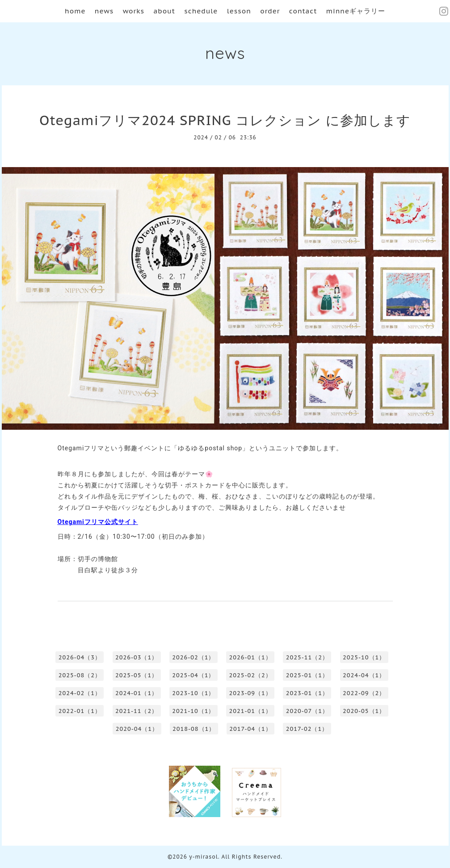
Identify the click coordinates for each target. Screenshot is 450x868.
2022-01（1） (80, 711)
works (134, 11)
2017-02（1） (307, 729)
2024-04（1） (364, 675)
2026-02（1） (193, 657)
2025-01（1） (307, 675)
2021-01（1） (250, 711)
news (104, 11)
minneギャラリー (356, 11)
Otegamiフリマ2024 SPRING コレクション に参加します (225, 120)
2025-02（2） (250, 675)
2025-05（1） (137, 675)
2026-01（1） (250, 657)
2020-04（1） (137, 729)
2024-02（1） (80, 693)
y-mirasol (203, 857)
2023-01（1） (307, 693)
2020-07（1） (307, 711)
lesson (239, 11)
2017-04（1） (250, 729)
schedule (201, 11)
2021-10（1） (193, 711)
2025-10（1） (364, 657)
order (270, 11)
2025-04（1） (193, 675)
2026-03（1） (137, 657)
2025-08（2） (80, 675)
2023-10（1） (193, 693)
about (164, 11)
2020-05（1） (364, 711)
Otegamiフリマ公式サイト (98, 522)
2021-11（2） (137, 711)
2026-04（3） (80, 657)
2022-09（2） (364, 693)
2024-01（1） (137, 693)
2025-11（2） (307, 657)
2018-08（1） (194, 729)
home (75, 11)
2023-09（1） (250, 693)
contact (303, 11)
